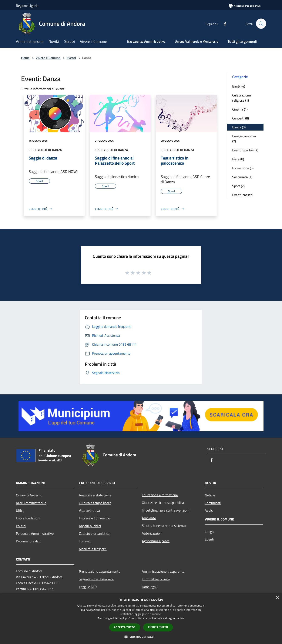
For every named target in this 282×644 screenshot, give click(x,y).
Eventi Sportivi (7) (245, 150)
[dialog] (141, 619)
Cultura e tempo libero (95, 503)
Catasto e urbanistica (94, 533)
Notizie (210, 495)
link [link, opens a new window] (182, 618)
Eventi (71, 58)
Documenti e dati (28, 541)
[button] (141, 637)
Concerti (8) (241, 118)
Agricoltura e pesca (156, 541)
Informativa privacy (156, 579)
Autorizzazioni (152, 533)
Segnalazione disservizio (96, 579)
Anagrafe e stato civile (95, 495)
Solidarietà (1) (242, 177)
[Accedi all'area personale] (245, 6)
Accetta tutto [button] (125, 627)
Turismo (85, 541)
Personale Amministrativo (35, 533)
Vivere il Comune (48, 58)
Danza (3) (239, 127)
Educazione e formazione (160, 495)
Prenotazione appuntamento (100, 571)
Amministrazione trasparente (163, 571)
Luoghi (210, 532)
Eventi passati (242, 195)
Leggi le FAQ (88, 587)
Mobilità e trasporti (93, 549)
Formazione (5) (243, 168)
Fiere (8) (238, 159)
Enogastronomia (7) (244, 139)
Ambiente (149, 518)
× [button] (277, 598)
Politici (21, 526)
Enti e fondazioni (28, 518)
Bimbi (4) (239, 86)
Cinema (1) (240, 109)
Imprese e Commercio (94, 518)
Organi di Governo (29, 495)
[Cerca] (261, 24)
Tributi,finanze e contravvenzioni (166, 510)
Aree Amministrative (31, 503)
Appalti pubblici (90, 526)
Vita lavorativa (89, 510)
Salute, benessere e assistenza (164, 526)
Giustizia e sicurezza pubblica (163, 503)
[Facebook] (223, 24)
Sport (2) (238, 186)
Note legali (150, 587)
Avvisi (209, 510)
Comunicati (213, 503)
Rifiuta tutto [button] (158, 627)
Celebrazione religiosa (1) (241, 98)
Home (25, 58)
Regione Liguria (27, 6)
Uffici (20, 510)
